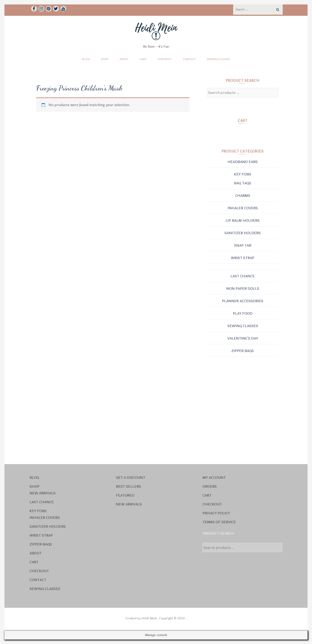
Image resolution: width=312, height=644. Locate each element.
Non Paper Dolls (243, 289)
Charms (243, 196)
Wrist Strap (243, 258)
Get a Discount (131, 478)
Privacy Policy (216, 513)
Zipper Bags (243, 351)
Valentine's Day (243, 338)
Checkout (165, 59)
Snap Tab (243, 245)
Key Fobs (243, 174)
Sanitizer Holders (243, 233)
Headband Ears (243, 162)
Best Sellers (128, 486)
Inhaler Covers (243, 208)
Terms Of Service (219, 522)
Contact (189, 59)
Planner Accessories (243, 301)
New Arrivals (43, 493)
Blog (86, 59)
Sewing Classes (218, 59)
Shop (105, 59)
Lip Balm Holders (243, 220)
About (124, 59)
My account (214, 478)
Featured (125, 495)
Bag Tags (243, 183)
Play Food (243, 313)
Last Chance (243, 276)
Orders (210, 486)
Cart (143, 59)
